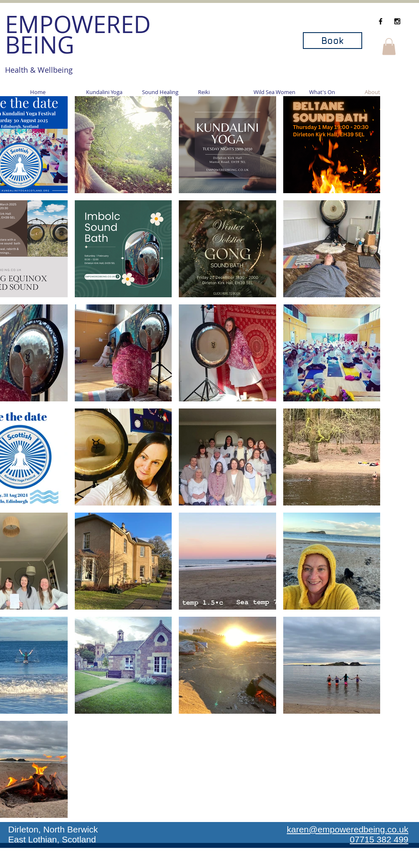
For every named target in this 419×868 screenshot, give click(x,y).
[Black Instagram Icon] (397, 21)
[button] (389, 47)
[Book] (333, 41)
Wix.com (267, 865)
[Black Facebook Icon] (381, 21)
